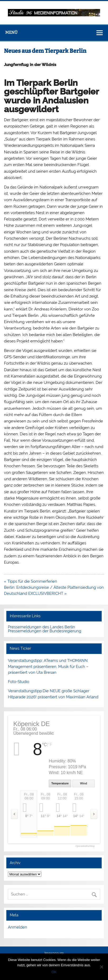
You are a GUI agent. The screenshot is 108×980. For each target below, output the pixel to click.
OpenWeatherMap (85, 846)
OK (54, 972)
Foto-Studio (19, 682)
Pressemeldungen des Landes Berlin (41, 627)
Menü (11, 32)
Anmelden (18, 927)
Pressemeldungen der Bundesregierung (45, 631)
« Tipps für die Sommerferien (31, 581)
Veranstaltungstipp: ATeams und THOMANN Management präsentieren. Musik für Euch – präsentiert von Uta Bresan (48, 667)
